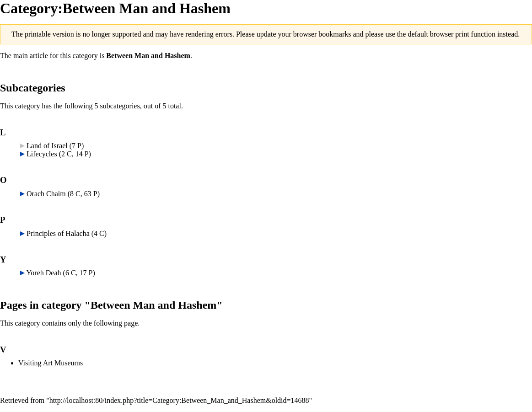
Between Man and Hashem (148, 56)
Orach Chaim (46, 194)
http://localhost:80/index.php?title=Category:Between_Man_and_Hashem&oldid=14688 (179, 400)
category (85, 56)
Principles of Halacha (58, 233)
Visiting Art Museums (51, 363)
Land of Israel (47, 146)
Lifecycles (42, 154)
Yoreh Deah (43, 273)
